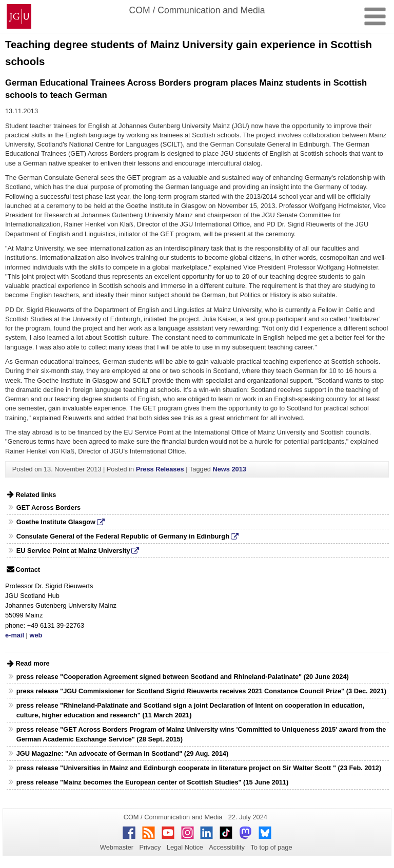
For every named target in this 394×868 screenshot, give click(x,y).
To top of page (271, 847)
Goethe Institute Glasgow (56, 522)
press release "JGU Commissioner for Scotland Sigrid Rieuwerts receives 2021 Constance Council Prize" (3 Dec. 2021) (201, 691)
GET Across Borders (48, 508)
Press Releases (160, 469)
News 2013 (229, 469)
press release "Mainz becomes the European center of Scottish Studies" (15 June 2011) (153, 782)
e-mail (15, 635)
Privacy (150, 847)
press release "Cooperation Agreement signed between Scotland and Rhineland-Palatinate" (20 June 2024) (183, 677)
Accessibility (227, 847)
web (36, 635)
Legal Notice (185, 847)
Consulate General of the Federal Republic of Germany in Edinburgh (123, 536)
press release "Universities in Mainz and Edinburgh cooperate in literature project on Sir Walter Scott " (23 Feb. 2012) (199, 768)
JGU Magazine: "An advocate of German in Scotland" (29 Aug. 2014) (122, 753)
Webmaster (117, 847)
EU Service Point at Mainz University (73, 551)
